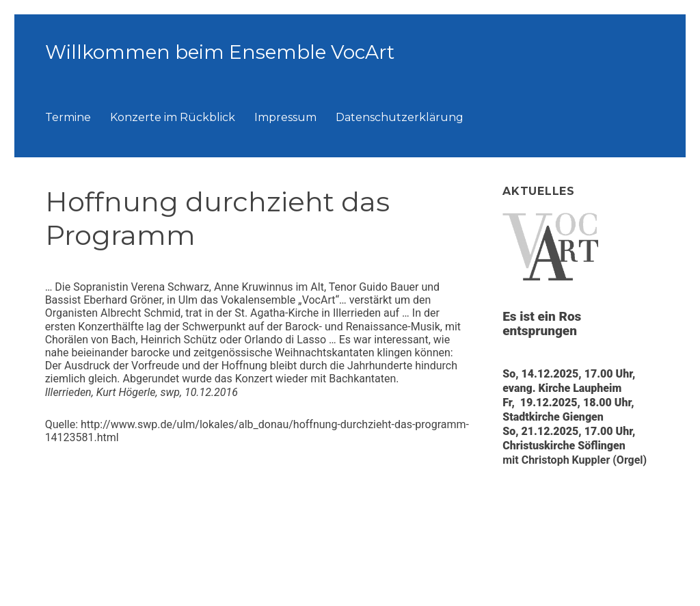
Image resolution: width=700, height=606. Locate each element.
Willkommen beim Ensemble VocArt (220, 52)
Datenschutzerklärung (400, 117)
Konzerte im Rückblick (173, 117)
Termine (68, 117)
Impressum (285, 117)
